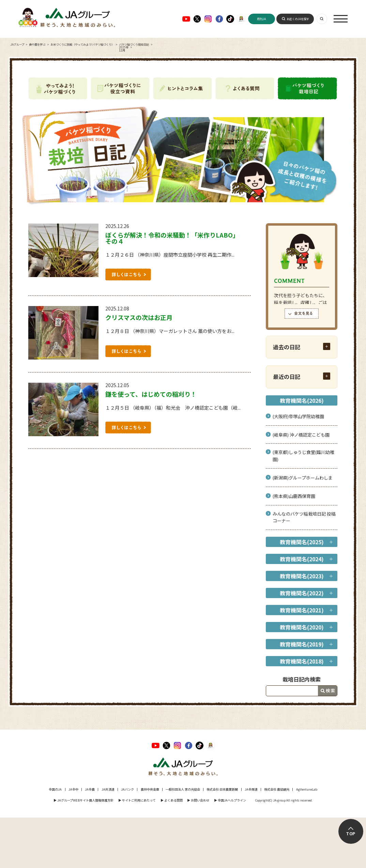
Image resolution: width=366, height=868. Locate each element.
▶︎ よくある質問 (172, 800)
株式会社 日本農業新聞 (222, 789)
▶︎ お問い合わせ (198, 800)
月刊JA (261, 19)
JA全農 (90, 789)
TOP (351, 834)
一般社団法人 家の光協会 (183, 789)
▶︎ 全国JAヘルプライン (230, 800)
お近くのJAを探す (298, 19)
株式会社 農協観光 (277, 789)
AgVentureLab (307, 789)
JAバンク (127, 789)
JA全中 (73, 789)
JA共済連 (108, 789)
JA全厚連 (251, 789)
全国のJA (55, 789)
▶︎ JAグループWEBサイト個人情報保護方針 (83, 800)
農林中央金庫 (150, 789)
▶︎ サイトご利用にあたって (137, 800)
